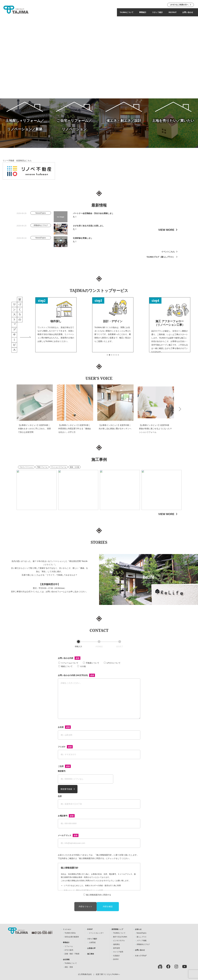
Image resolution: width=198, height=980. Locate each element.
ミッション (67, 929)
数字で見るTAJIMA (120, 937)
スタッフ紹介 (157, 12)
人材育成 (92, 942)
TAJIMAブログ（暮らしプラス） (161, 261)
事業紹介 (143, 12)
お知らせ (138, 929)
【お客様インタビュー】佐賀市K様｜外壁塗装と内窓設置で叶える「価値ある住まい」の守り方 (75, 433)
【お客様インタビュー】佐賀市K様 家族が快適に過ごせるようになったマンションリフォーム (155, 433)
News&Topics (141, 933)
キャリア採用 (118, 952)
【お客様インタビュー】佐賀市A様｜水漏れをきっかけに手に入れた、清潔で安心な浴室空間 (34, 433)
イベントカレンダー (96, 933)
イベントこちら (168, 256)
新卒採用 (117, 948)
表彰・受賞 (69, 967)
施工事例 (91, 954)
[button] (107, 359)
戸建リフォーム (42, 471)
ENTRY (116, 959)
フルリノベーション (26, 471)
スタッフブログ (141, 956)
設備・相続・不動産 (72, 954)
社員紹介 (117, 956)
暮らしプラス (142, 937)
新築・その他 (74, 471)
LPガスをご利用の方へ (179, 5)
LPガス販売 (69, 950)
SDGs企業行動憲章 (72, 937)
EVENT (90, 929)
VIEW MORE (166, 234)
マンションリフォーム (59, 471)
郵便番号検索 (66, 789)
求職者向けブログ (143, 944)
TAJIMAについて (127, 12)
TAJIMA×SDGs (70, 933)
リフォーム (69, 946)
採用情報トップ (117, 929)
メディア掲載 (142, 941)
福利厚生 (117, 944)
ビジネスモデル (119, 941)
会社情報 (66, 960)
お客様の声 (91, 948)
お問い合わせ (188, 12)
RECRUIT (173, 12)
